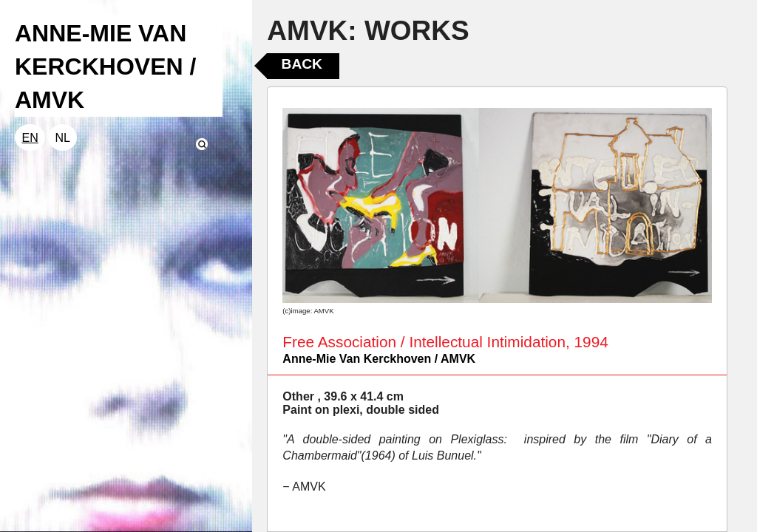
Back (302, 64)
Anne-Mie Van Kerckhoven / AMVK (379, 359)
